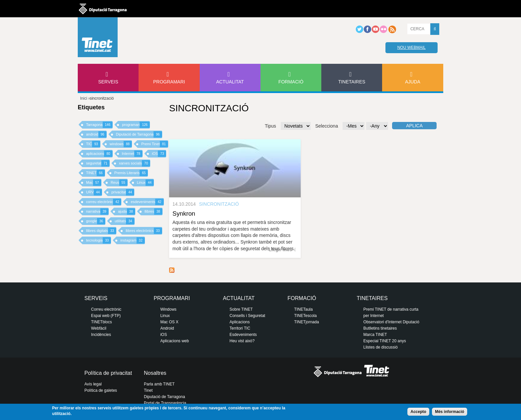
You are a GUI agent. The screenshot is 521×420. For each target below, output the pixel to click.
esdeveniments (147, 202)
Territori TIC (240, 328)
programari (136, 125)
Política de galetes (101, 390)
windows (121, 144)
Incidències (101, 335)
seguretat (98, 163)
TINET (96, 173)
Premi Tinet (155, 144)
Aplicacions (240, 322)
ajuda (127, 211)
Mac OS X (169, 322)
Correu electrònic (106, 309)
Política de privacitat (108, 373)
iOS (159, 154)
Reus (119, 183)
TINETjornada (307, 322)
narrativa (97, 211)
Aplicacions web (174, 341)
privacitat (123, 192)
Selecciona (327, 126)
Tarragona (99, 125)
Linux (145, 183)
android (96, 134)
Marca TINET (375, 335)
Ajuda (413, 82)
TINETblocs (102, 322)
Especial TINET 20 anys (385, 341)
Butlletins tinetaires (380, 328)
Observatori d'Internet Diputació (391, 322)
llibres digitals (101, 231)
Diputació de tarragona (103, 9)
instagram (132, 240)
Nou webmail (412, 48)
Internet (132, 154)
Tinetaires (352, 82)
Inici (84, 98)
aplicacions (99, 154)
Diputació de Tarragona (139, 134)
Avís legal (93, 384)
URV (94, 192)
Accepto (418, 412)
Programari (169, 82)
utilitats (124, 221)
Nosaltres (155, 373)
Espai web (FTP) (106, 316)
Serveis (108, 82)
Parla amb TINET (159, 384)
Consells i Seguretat (247, 316)
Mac (94, 183)
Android (167, 328)
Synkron (184, 213)
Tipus (270, 126)
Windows (168, 309)
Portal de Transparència (165, 403)
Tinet (148, 390)
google (96, 221)
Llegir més (280, 250)
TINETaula (303, 309)
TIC (93, 144)
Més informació (450, 412)
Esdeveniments (243, 335)
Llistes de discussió (381, 347)
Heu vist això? (242, 341)
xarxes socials (135, 163)
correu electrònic (104, 202)
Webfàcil (99, 328)
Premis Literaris (131, 173)
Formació (291, 82)
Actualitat (230, 82)
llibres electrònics (144, 231)
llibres (154, 211)
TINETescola (305, 316)
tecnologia (99, 240)
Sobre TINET (241, 309)
